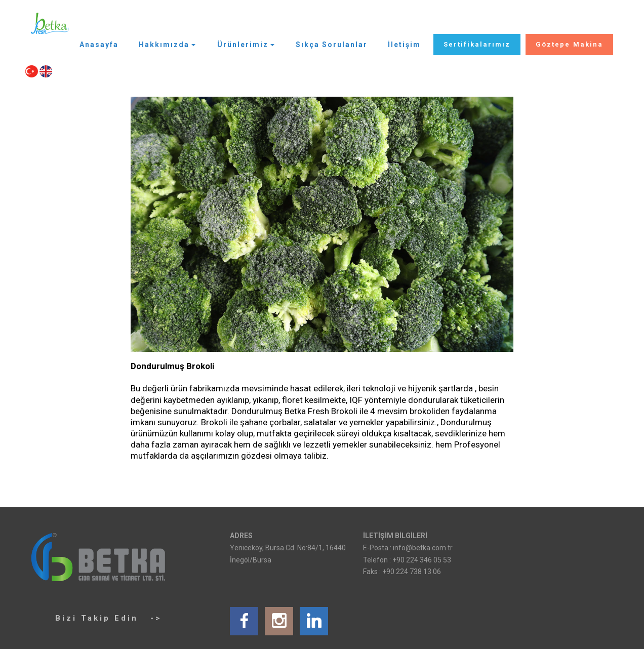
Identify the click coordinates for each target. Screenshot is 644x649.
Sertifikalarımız (477, 44)
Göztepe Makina (569, 44)
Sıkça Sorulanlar (332, 45)
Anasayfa (99, 45)
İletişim (404, 45)
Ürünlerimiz (243, 45)
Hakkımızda (164, 45)
